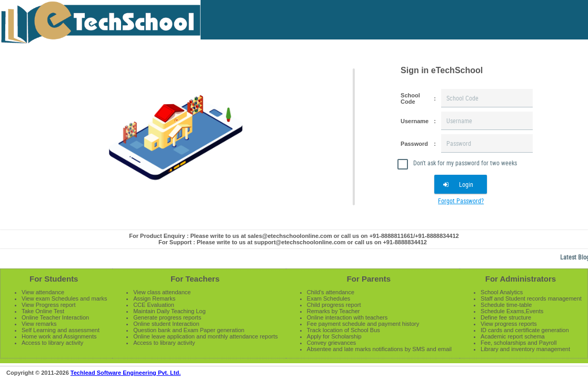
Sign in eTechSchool (442, 70)
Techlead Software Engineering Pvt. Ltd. (126, 373)
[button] (461, 184)
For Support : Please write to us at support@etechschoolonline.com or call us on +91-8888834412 (293, 242)
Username (415, 121)
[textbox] (487, 98)
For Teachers (195, 279)
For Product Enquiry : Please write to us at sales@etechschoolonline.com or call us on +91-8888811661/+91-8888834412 (294, 236)
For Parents (369, 279)
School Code (410, 98)
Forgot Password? (461, 201)
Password (414, 144)
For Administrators (521, 279)
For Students (54, 279)
